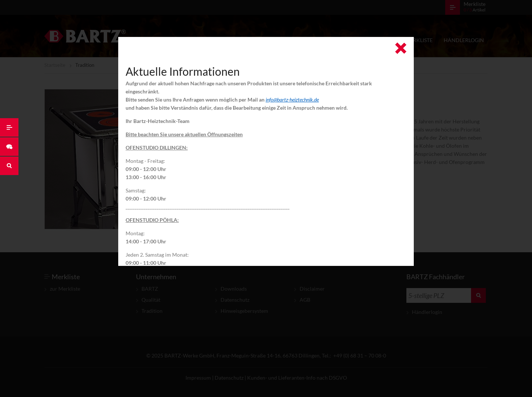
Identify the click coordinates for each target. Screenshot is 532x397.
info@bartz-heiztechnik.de (292, 100)
